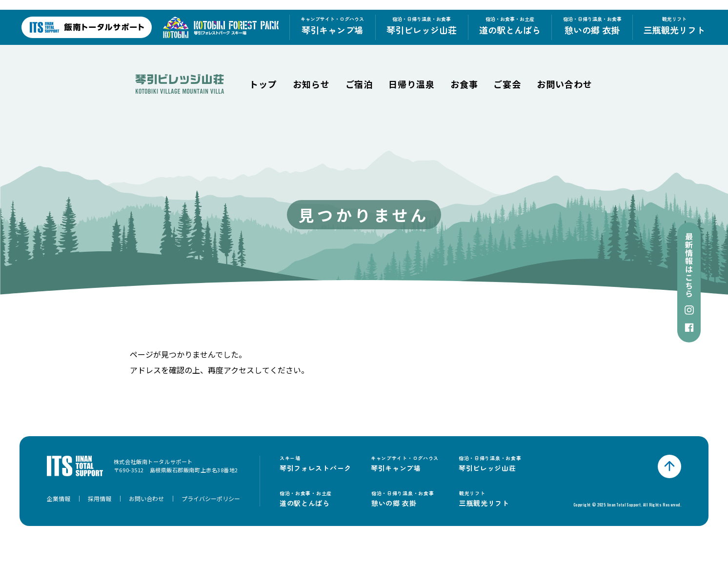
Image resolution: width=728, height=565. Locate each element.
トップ (263, 84)
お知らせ (311, 84)
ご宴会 (507, 84)
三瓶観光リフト (674, 26)
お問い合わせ (564, 84)
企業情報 (59, 498)
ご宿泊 (359, 84)
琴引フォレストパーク (315, 464)
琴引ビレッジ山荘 (422, 26)
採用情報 (100, 498)
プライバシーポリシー (211, 498)
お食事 (464, 84)
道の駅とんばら (510, 26)
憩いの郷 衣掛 (592, 26)
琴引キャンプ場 (332, 26)
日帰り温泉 (412, 84)
